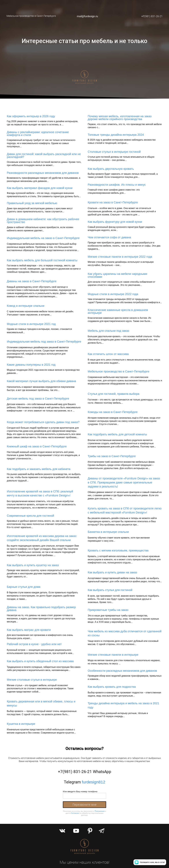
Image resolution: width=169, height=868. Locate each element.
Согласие (75, 813)
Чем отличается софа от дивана (109, 237)
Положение (100, 811)
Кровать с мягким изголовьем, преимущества (118, 550)
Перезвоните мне (84, 805)
